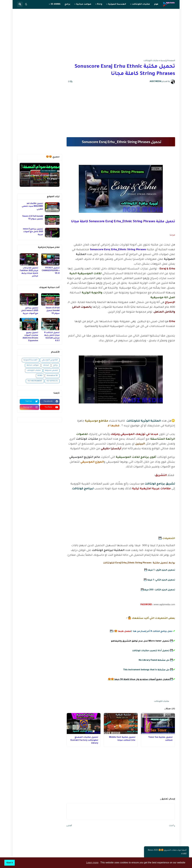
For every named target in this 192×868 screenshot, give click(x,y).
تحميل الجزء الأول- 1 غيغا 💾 (160, 570)
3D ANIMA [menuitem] (56, 4)
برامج (55, 365)
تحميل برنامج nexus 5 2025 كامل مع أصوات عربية (33, 232)
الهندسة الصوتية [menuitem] (117, 4)
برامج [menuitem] (67, 4)
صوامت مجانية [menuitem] (84, 4)
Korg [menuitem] (100, 4)
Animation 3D (52, 376)
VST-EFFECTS (52, 381)
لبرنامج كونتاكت (83, 489)
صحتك (46, 365)
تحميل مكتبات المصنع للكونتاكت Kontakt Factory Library (84, 740)
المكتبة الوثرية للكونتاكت (144, 421)
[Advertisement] (96, 34)
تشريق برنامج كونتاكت (160, 484)
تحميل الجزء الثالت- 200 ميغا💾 (158, 590)
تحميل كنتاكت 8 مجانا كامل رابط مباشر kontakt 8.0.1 (52, 337)
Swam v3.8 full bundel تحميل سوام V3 (33, 218)
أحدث (171, 826)
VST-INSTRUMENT (35, 381)
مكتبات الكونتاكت (151, 61)
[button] (26, 4)
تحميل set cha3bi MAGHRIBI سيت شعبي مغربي (32, 206)
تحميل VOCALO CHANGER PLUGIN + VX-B (51, 271)
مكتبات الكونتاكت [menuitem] (141, 4)
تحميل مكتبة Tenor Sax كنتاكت (160, 739)
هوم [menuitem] (156, 4)
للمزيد (184, 853)
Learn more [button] (92, 863)
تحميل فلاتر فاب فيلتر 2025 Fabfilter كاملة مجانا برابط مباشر (29, 272)
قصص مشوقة (51, 371)
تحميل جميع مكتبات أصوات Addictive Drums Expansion (30, 337)
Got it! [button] (9, 863)
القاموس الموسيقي (50, 360)
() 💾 (141, 632)
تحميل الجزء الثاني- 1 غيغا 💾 (159, 580)
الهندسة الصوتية (30, 360)
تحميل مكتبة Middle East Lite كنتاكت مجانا (122, 739)
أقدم (70, 826)
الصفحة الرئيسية (168, 61)
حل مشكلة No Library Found (154, 660)
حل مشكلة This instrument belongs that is (146, 670)
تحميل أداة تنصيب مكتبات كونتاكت (151, 651)
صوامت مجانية (33, 365)
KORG (40, 376)
